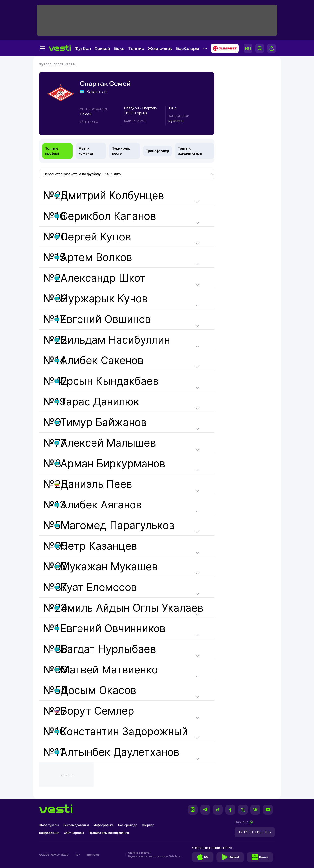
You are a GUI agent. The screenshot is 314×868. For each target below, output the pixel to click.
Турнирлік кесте (121, 151)
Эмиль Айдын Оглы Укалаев (132, 608)
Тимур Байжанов (104, 422)
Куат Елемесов (99, 587)
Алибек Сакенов (102, 360)
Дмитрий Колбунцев (112, 195)
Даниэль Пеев (96, 484)
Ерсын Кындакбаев (110, 381)
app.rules (93, 855)
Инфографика (104, 825)
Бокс (119, 48)
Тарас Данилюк (100, 402)
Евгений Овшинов (106, 319)
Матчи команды (86, 151)
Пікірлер (148, 825)
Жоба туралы (49, 825)
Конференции (49, 833)
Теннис (136, 48)
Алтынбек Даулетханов (120, 752)
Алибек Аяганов (101, 505)
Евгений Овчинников (113, 628)
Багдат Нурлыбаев (108, 649)
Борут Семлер (97, 711)
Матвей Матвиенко (109, 670)
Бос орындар (128, 825)
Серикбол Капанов (108, 216)
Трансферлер (157, 151)
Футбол (83, 48)
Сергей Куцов (96, 237)
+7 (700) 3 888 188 (255, 832)
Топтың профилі (52, 151)
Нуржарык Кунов (104, 299)
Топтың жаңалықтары (190, 151)
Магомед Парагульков (118, 525)
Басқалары (188, 48)
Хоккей (102, 48)
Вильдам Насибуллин (115, 340)
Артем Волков (96, 257)
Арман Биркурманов (113, 463)
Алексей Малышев (108, 443)
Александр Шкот (103, 278)
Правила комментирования (109, 833)
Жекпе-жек (160, 48)
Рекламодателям (76, 825)
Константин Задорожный (124, 731)
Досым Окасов (98, 690)
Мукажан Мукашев (109, 567)
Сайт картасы (74, 833)
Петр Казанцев (99, 546)
